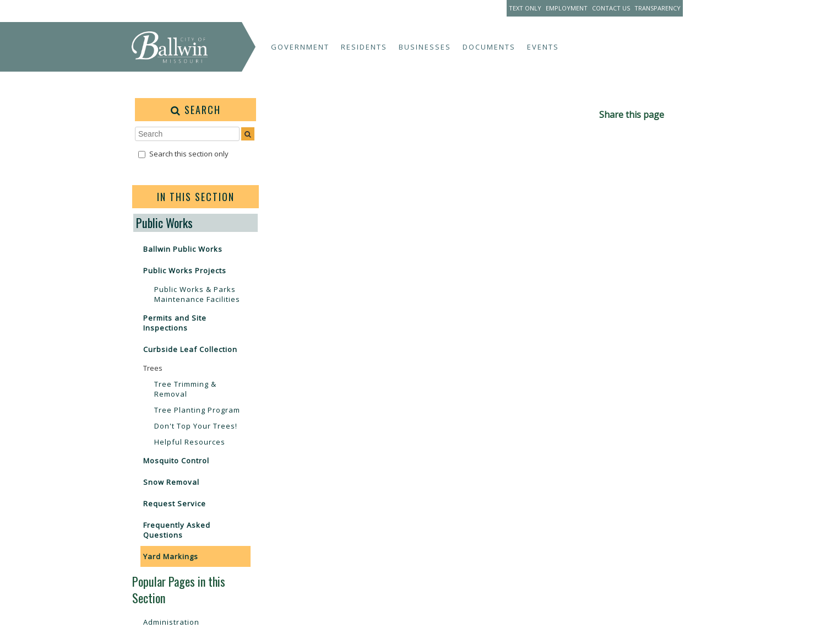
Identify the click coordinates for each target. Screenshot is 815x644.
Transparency (658, 8)
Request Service (175, 504)
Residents (364, 47)
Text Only (525, 8)
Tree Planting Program (197, 410)
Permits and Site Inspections (175, 323)
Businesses (425, 47)
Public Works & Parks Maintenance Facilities (197, 294)
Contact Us (611, 8)
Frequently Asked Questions (177, 530)
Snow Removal (171, 482)
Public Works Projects (185, 270)
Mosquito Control (176, 461)
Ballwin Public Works (183, 249)
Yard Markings (171, 556)
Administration (171, 622)
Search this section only (189, 154)
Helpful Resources (190, 442)
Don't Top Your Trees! (196, 426)
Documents (489, 47)
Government (300, 47)
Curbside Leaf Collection (190, 349)
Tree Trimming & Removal (185, 389)
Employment (567, 8)
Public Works (164, 223)
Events (543, 47)
